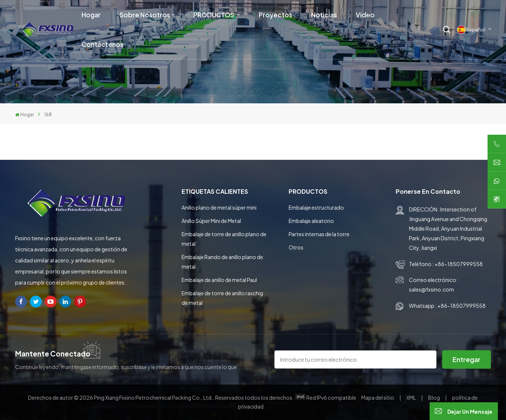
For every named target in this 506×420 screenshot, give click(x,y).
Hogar (91, 15)
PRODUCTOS (214, 15)
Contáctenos (103, 44)
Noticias (324, 15)
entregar (467, 359)
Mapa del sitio (378, 397)
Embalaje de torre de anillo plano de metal (224, 239)
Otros (296, 247)
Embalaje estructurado (316, 207)
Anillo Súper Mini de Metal (211, 221)
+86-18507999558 (459, 264)
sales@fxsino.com (431, 289)
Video (365, 15)
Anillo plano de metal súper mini (219, 207)
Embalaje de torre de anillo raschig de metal (222, 298)
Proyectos (276, 15)
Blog (434, 397)
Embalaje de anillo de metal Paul (219, 280)
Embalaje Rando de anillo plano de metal (222, 262)
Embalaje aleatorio (311, 221)
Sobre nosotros (145, 15)
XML (411, 397)
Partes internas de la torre (319, 234)
